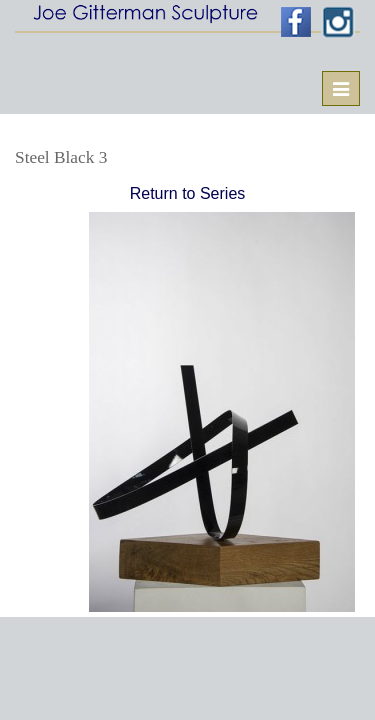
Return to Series (188, 193)
